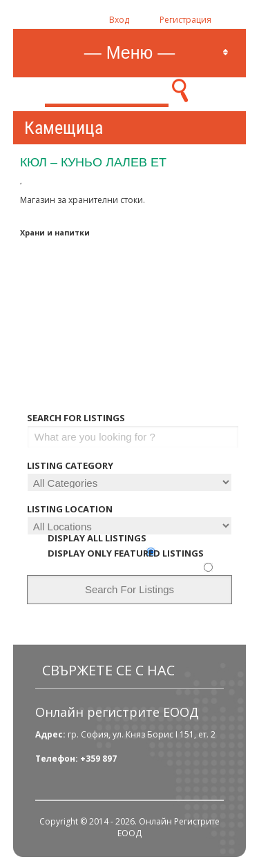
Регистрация (185, 20)
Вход (119, 20)
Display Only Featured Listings (126, 553)
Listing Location (70, 509)
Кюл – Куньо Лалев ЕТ (93, 162)
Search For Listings (76, 418)
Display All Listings (97, 538)
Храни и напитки (55, 232)
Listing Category (70, 465)
